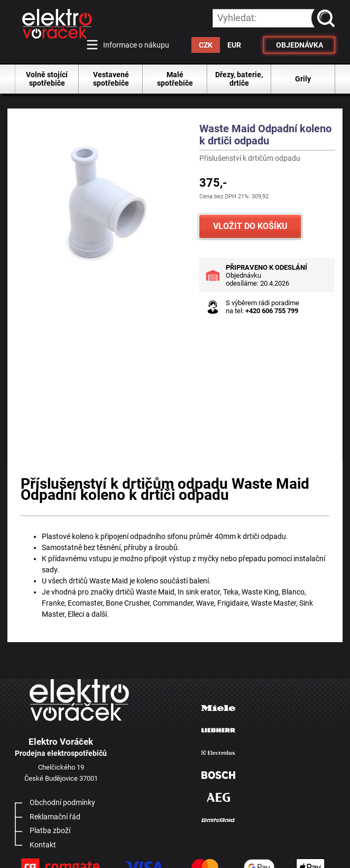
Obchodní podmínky (62, 802)
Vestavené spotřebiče (111, 79)
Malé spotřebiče (175, 79)
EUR (234, 45)
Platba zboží (50, 830)
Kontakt (43, 845)
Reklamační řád (55, 817)
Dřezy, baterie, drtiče (239, 79)
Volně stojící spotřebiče (47, 79)
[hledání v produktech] (274, 18)
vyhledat (328, 18)
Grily (303, 79)
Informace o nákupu (136, 45)
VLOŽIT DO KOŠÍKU (250, 226)
